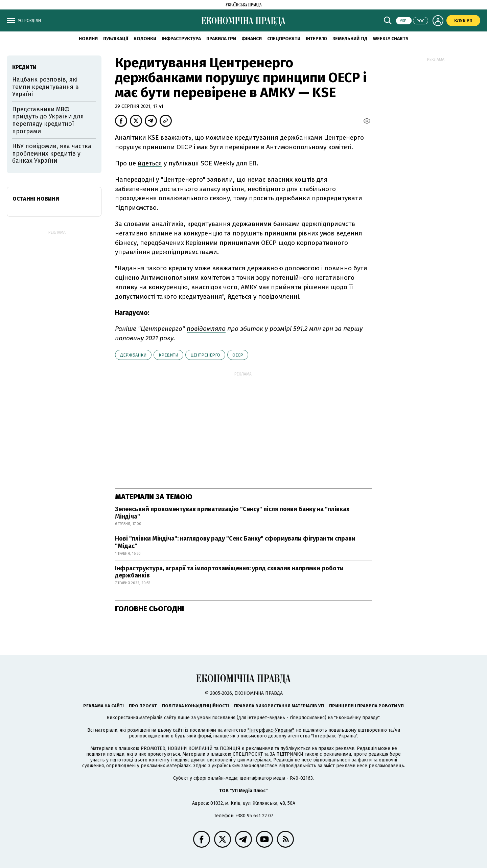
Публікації (116, 39)
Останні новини (36, 199)
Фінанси (252, 39)
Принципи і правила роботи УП (366, 706)
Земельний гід (350, 39)
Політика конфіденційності (195, 706)
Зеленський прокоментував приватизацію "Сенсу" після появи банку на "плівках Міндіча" (232, 513)
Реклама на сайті (103, 706)
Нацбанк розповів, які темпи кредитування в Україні (45, 87)
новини (88, 39)
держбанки (133, 355)
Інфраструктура (181, 39)
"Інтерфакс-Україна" (271, 730)
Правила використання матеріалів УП (279, 706)
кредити (168, 355)
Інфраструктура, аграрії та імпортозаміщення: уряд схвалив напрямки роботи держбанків (229, 572)
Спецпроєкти (284, 39)
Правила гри (221, 39)
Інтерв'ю (316, 39)
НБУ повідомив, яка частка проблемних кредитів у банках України (52, 153)
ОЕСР (238, 355)
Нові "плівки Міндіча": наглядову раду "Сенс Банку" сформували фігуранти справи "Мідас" (235, 542)
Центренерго (205, 355)
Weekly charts (391, 39)
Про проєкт (143, 706)
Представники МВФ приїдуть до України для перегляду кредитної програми (48, 120)
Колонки (145, 39)
